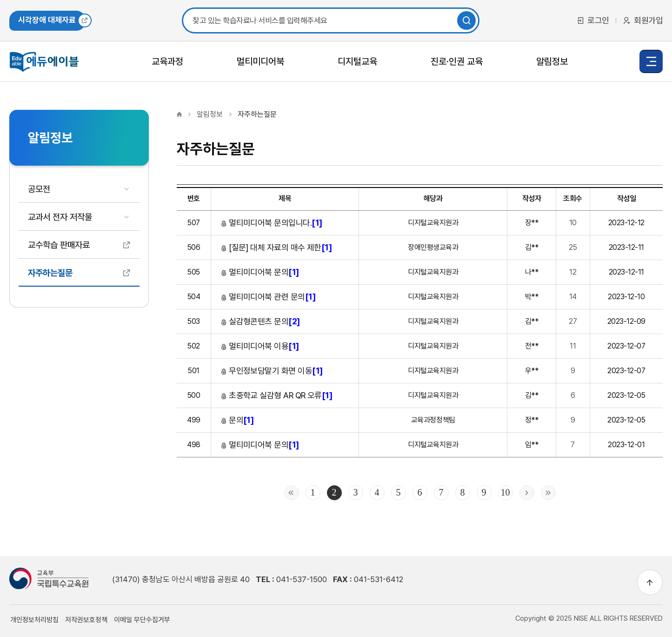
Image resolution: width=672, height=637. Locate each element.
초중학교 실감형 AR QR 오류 (276, 395)
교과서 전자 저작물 (60, 217)
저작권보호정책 (86, 620)
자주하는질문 (50, 273)
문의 (237, 420)
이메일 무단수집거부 (142, 620)
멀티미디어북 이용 (260, 346)
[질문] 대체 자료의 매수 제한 (276, 247)
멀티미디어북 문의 (260, 272)
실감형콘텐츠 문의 (260, 321)
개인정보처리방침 (34, 620)
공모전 (39, 189)
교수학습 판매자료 (59, 245)
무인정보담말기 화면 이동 (272, 371)
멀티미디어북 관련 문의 (268, 297)
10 (506, 492)
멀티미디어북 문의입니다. (271, 223)
